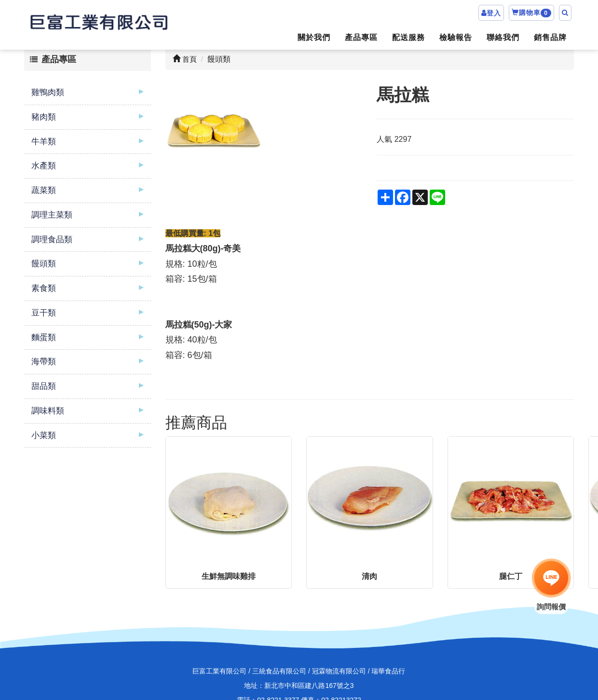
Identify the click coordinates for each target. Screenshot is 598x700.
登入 (494, 13)
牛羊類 (44, 142)
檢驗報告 (456, 37)
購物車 (531, 13)
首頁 (185, 59)
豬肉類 (44, 117)
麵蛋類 (44, 337)
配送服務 (408, 37)
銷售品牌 (550, 37)
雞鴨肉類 (48, 92)
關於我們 (314, 37)
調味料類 (48, 411)
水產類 (44, 166)
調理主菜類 (52, 215)
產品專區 (361, 37)
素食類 (44, 288)
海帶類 (44, 362)
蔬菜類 (44, 190)
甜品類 (44, 386)
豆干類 (44, 313)
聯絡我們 (503, 37)
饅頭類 (44, 264)
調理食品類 (52, 240)
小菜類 (44, 435)
